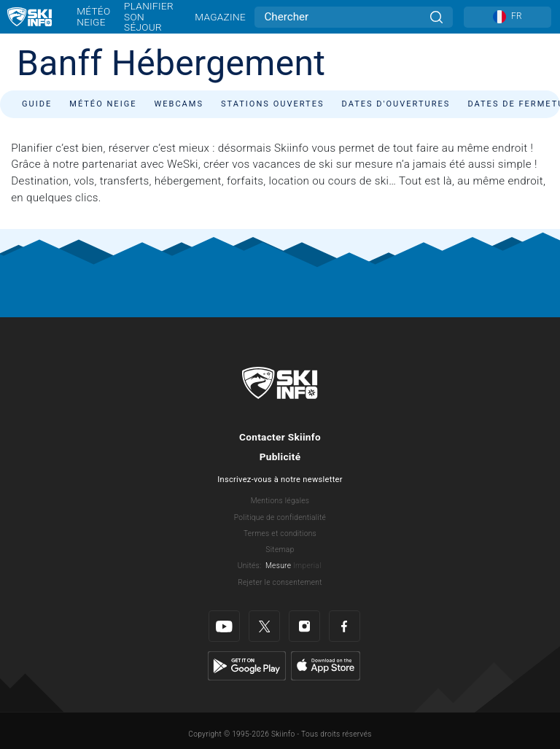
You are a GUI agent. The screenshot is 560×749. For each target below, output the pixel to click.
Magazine (220, 17)
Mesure (278, 566)
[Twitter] (264, 626)
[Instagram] (304, 626)
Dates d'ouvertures (396, 104)
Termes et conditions (280, 533)
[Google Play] (247, 665)
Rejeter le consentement (280, 582)
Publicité (280, 457)
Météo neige (93, 16)
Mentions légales (280, 501)
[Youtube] (224, 626)
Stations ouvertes (273, 104)
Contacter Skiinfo (280, 437)
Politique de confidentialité (280, 517)
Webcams (179, 104)
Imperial (307, 566)
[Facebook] (345, 626)
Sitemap (280, 550)
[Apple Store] (326, 665)
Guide (37, 104)
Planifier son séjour (149, 16)
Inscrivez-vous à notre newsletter (280, 480)
